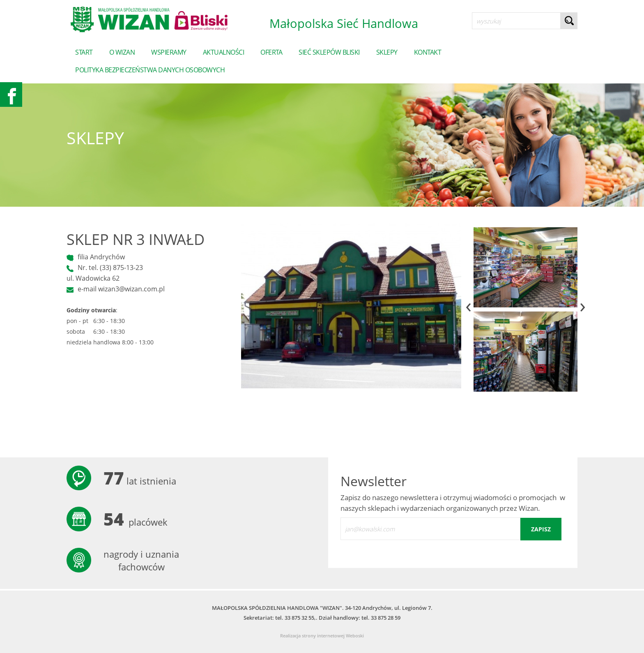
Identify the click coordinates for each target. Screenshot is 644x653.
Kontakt (428, 52)
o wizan (122, 52)
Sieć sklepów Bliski (329, 52)
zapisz (541, 529)
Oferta (271, 52)
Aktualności (224, 52)
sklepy (387, 52)
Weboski (355, 636)
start (84, 52)
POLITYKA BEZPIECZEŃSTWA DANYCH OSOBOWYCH (150, 70)
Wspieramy (169, 52)
